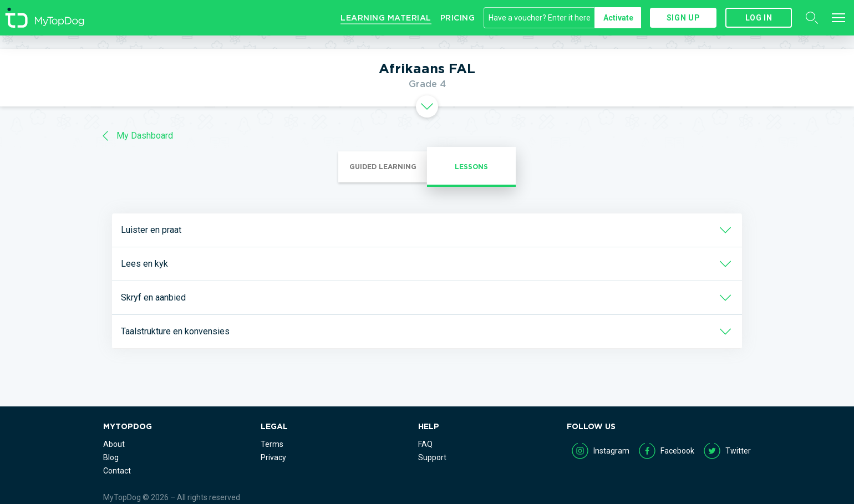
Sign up (683, 18)
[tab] (427, 106)
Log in (759, 18)
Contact (117, 471)
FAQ (425, 444)
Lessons (471, 167)
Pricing (458, 18)
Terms (272, 444)
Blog (111, 457)
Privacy (273, 457)
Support (432, 457)
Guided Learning (383, 167)
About (114, 444)
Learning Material (386, 18)
